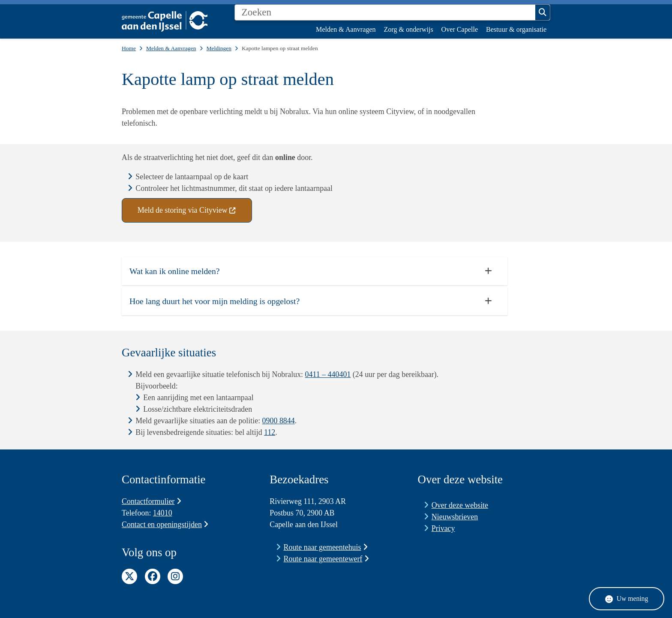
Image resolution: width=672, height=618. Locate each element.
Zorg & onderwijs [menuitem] (409, 29)
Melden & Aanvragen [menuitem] (346, 29)
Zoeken (543, 12)
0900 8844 (279, 421)
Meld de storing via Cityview (187, 210)
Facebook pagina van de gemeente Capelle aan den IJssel (153, 576)
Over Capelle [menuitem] (460, 29)
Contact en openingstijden (165, 525)
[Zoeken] (385, 12)
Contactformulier (151, 501)
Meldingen (219, 48)
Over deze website (460, 505)
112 (270, 432)
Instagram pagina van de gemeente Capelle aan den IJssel (175, 576)
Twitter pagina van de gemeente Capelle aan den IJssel (129, 576)
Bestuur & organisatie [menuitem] (516, 29)
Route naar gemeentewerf (326, 559)
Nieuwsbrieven (455, 517)
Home (129, 48)
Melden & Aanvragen (171, 48)
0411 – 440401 (328, 374)
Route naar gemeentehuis (326, 547)
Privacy (443, 528)
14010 (163, 513)
